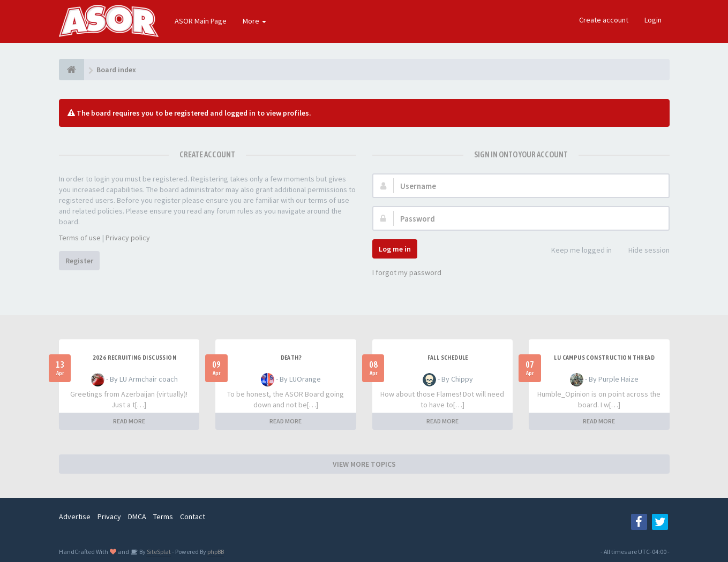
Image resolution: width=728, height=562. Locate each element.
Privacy (109, 517)
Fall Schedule (448, 358)
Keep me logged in (576, 251)
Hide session (643, 251)
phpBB (216, 552)
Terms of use (80, 238)
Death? (291, 358)
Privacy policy (128, 238)
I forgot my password (407, 272)
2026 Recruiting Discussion (134, 358)
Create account (604, 20)
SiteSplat (158, 552)
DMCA (137, 517)
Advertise (75, 517)
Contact (193, 517)
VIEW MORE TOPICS (364, 464)
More (254, 21)
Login (653, 20)
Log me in (395, 249)
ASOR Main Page (201, 21)
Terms (163, 517)
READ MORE (129, 421)
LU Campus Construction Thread (604, 358)
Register (79, 261)
